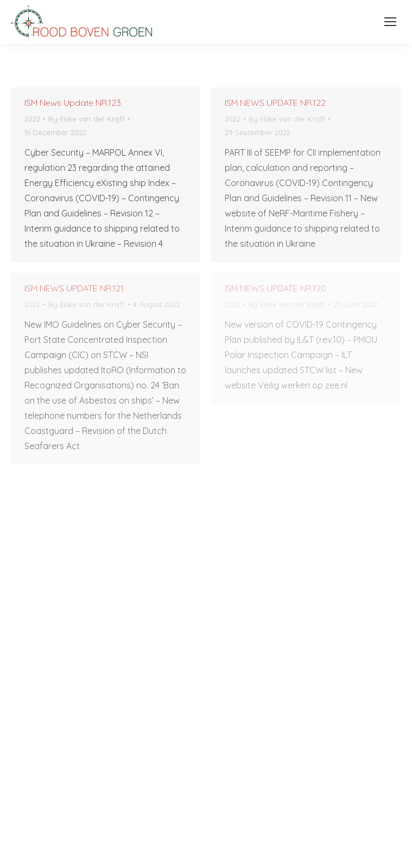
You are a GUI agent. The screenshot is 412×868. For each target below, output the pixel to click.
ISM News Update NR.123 (73, 103)
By (87, 119)
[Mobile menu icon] (387, 22)
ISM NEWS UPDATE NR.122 (275, 103)
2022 (32, 119)
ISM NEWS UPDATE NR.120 (275, 288)
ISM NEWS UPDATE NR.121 (74, 288)
